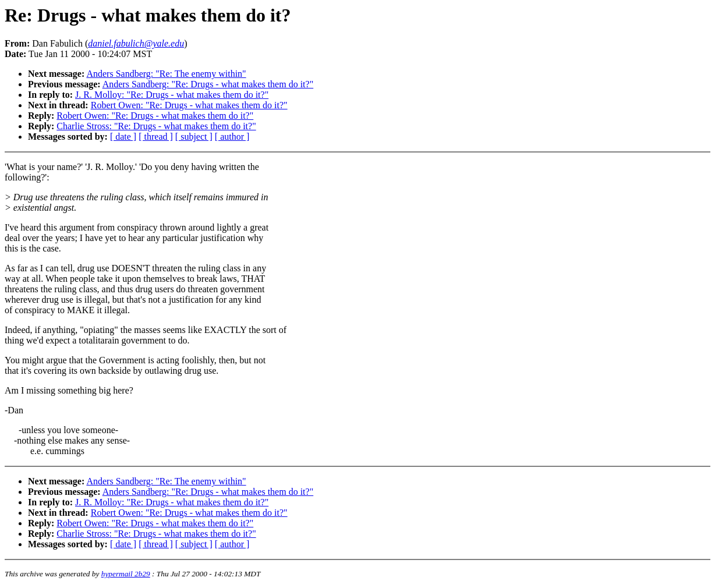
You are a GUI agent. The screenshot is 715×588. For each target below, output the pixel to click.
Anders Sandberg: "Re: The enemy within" (166, 74)
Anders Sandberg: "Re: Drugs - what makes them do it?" (208, 84)
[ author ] (232, 137)
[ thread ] (156, 137)
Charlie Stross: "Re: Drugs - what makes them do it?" (156, 126)
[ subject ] (194, 137)
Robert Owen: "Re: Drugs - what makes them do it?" (189, 105)
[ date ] (123, 137)
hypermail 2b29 (126, 574)
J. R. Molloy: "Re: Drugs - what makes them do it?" (172, 95)
